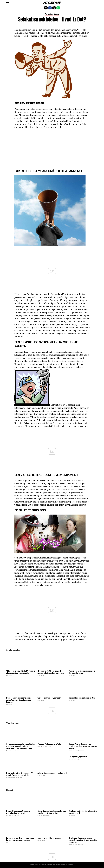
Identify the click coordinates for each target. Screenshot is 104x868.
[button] (8, 3)
